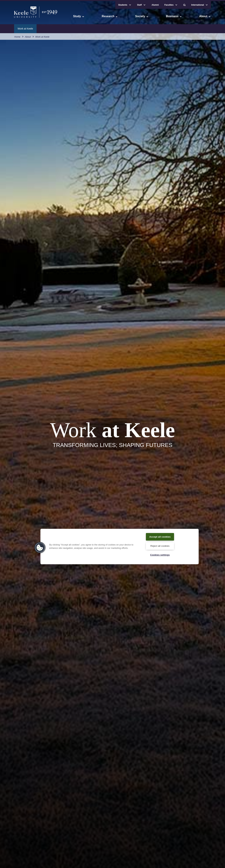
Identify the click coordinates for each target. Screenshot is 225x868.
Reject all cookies (160, 545)
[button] (184, 4)
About (28, 35)
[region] (120, 546)
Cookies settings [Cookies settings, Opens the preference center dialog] (160, 555)
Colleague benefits (70, 27)
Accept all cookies (160, 536)
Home (17, 35)
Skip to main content (19, 18)
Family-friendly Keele (99, 27)
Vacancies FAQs (165, 27)
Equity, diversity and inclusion (133, 27)
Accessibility (13, 18)
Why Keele (47, 27)
